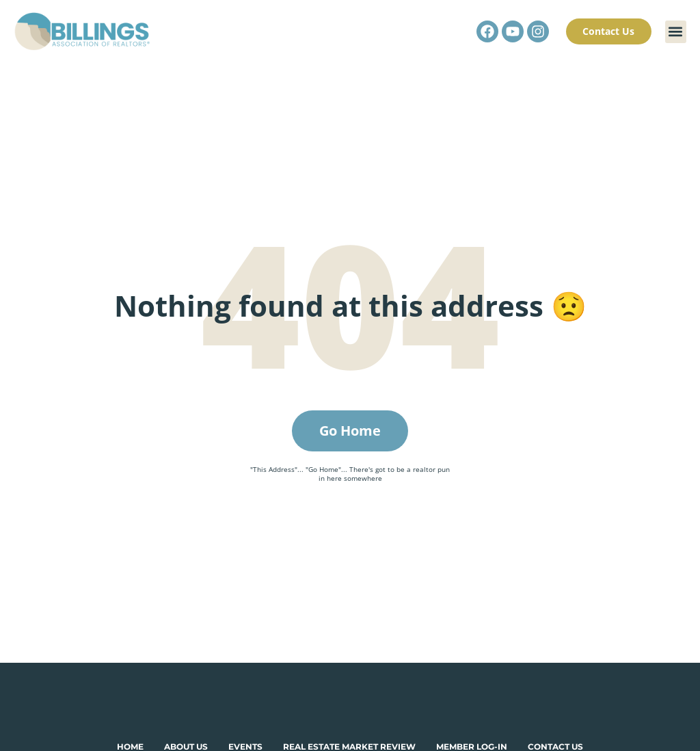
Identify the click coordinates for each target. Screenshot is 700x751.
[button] (676, 32)
